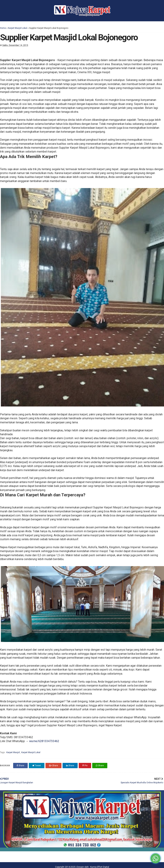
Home (3, 28)
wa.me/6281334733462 (44, 741)
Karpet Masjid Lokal (18, 28)
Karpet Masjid (13, 752)
